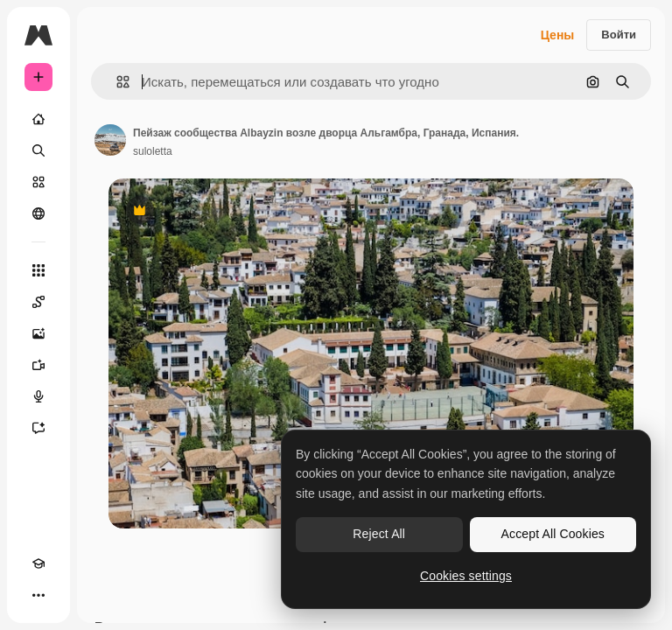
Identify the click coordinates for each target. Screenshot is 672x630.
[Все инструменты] (38, 270)
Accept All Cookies (553, 534)
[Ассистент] (38, 428)
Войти (619, 35)
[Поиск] (38, 150)
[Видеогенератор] (38, 365)
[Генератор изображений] (38, 333)
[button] (116, 82)
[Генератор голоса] (38, 396)
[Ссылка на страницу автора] (110, 140)
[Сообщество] (38, 213)
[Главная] (38, 119)
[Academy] (38, 563)
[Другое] (38, 595)
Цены (558, 35)
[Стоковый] (38, 182)
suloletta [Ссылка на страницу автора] (153, 151)
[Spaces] (38, 302)
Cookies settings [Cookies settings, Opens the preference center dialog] (466, 576)
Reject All (379, 534)
